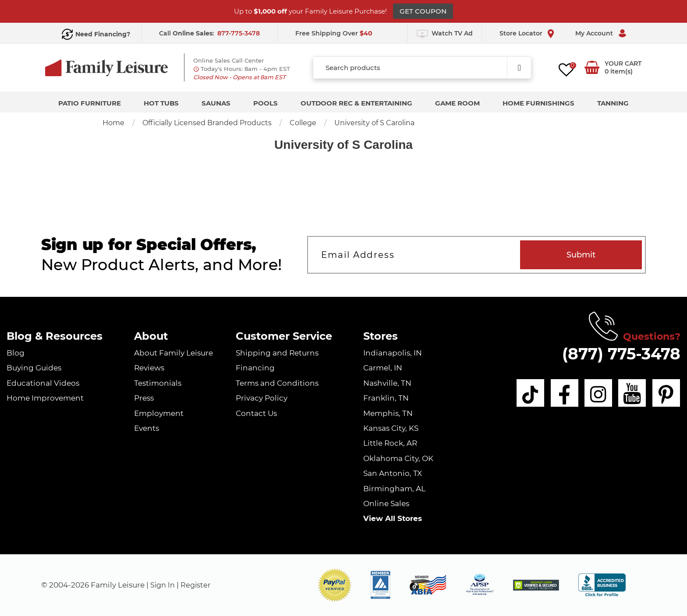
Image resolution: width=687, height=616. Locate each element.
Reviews (149, 368)
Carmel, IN (383, 368)
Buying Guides (34, 368)
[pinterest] (666, 394)
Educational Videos (43, 383)
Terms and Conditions (277, 383)
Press (144, 398)
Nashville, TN (387, 383)
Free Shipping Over (334, 33)
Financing (255, 368)
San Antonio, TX (393, 473)
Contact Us (256, 413)
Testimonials (158, 383)
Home (113, 123)
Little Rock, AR (390, 443)
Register (198, 585)
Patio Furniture (90, 103)
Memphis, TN (388, 413)
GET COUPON (423, 11)
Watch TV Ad (452, 33)
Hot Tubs (161, 103)
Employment (159, 413)
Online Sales (386, 503)
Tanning (613, 103)
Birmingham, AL (394, 489)
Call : (187, 33)
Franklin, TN (386, 398)
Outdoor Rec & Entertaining (356, 103)
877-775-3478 (239, 33)
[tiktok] (524, 394)
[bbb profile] (602, 584)
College (303, 123)
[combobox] (422, 68)
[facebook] (560, 394)
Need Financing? (103, 34)
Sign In (163, 585)
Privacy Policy (262, 398)
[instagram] (595, 394)
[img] (536, 585)
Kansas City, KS (391, 428)
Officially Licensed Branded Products (207, 123)
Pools (266, 103)
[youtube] (630, 394)
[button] (335, 585)
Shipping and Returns (277, 353)
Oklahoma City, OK (398, 458)
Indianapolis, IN (393, 353)
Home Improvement (45, 398)
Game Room (457, 103)
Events (147, 428)
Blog (16, 353)
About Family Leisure (174, 353)
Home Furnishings (538, 103)
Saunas (216, 103)
